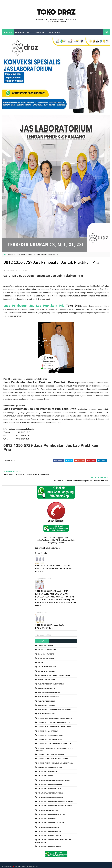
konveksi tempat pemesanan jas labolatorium (55, 760)
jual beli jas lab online (47, 677)
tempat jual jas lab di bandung (50, 781)
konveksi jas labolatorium (48, 728)
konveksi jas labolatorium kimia (50, 732)
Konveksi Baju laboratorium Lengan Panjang (55, 715)
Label (42, 638)
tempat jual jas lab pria (47, 816)
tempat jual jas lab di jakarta (49, 786)
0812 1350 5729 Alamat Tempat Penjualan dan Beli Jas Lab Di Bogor (54, 565)
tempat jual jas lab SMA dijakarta (51, 820)
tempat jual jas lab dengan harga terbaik (54, 777)
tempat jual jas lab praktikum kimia (52, 811)
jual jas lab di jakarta (46, 685)
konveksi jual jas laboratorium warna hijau (55, 741)
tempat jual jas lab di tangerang (50, 794)
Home (9, 32)
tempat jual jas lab (45, 773)
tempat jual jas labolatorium (49, 833)
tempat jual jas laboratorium (49, 843)
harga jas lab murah (46, 655)
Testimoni (39, 32)
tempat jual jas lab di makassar (50, 790)
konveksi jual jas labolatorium (50, 737)
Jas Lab (40, 660)
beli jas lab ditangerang (47, 647)
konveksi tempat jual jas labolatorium (53, 756)
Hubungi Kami (23, 32)
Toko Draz (56, 12)
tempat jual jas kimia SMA (48, 769)
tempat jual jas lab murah (48, 807)
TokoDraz (21, 864)
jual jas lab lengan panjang (49, 690)
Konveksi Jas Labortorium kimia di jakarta (54, 719)
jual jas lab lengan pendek (48, 694)
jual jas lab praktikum (47, 698)
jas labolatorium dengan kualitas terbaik (54, 673)
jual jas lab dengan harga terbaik (51, 681)
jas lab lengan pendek (46, 668)
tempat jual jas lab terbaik (48, 824)
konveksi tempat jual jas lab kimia (51, 752)
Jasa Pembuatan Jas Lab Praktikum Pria (34, 306)
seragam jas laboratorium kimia (50, 764)
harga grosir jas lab (46, 651)
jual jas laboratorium (46, 711)
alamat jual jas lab (45, 643)
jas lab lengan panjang (47, 664)
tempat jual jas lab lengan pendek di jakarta (55, 803)
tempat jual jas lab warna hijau (50, 828)
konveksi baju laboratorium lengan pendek (54, 724)
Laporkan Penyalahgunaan (47, 545)
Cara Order (54, 32)
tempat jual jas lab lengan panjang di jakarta (56, 799)
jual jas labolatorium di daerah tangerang (54, 707)
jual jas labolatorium (46, 702)
